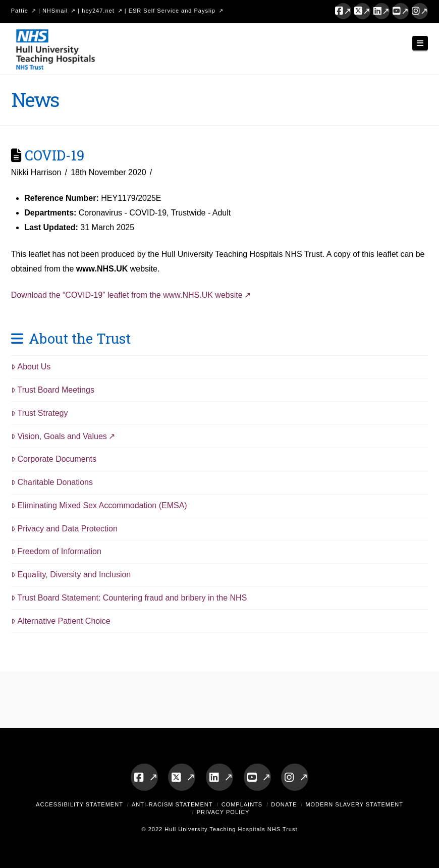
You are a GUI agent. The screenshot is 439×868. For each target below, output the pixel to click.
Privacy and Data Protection (64, 529)
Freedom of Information (56, 551)
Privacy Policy (223, 812)
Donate (284, 804)
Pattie (20, 11)
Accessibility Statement (79, 804)
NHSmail (55, 11)
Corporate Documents (54, 459)
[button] (420, 43)
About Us (31, 367)
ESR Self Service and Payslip (172, 11)
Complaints (242, 804)
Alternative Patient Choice (61, 621)
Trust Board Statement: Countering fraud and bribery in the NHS (129, 598)
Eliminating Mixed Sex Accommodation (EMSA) (99, 505)
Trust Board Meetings (53, 390)
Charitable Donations (52, 482)
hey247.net (98, 11)
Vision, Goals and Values (59, 436)
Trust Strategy (40, 413)
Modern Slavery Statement (354, 804)
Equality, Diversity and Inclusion (71, 575)
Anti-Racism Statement (172, 804)
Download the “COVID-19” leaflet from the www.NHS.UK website (127, 295)
